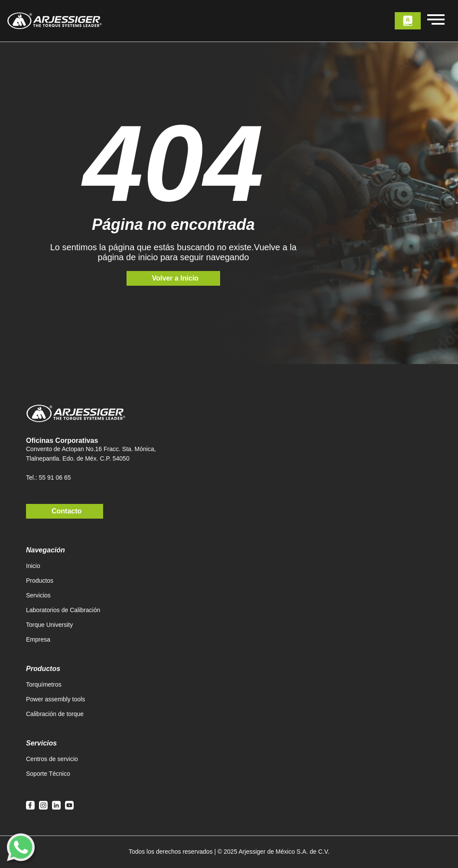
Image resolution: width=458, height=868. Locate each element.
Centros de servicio (52, 759)
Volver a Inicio (175, 278)
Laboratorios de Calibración (63, 610)
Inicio (33, 566)
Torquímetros (44, 684)
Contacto (67, 511)
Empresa (38, 639)
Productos (40, 581)
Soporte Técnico (48, 774)
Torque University (49, 625)
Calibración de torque (55, 714)
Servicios (38, 595)
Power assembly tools (55, 699)
